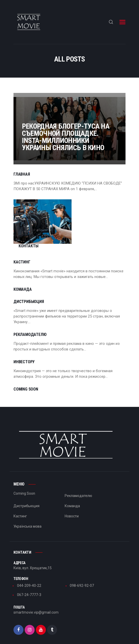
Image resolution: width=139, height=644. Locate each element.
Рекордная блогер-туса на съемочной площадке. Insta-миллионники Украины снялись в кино (69, 129)
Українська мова (27, 513)
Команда (23, 276)
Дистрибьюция (29, 288)
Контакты (79, 217)
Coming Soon (26, 375)
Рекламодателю (30, 321)
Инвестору (24, 348)
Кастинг (22, 248)
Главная (22, 174)
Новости (72, 502)
